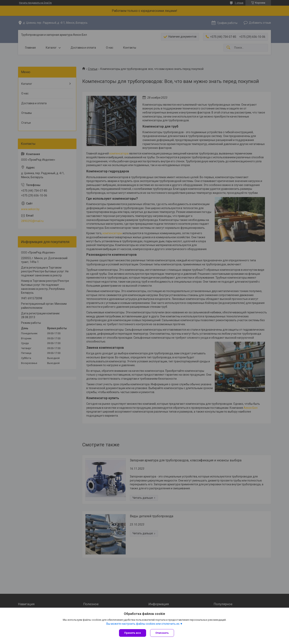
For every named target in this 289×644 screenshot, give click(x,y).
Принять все (133, 633)
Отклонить (162, 633)
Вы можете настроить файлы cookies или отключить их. (143, 624)
